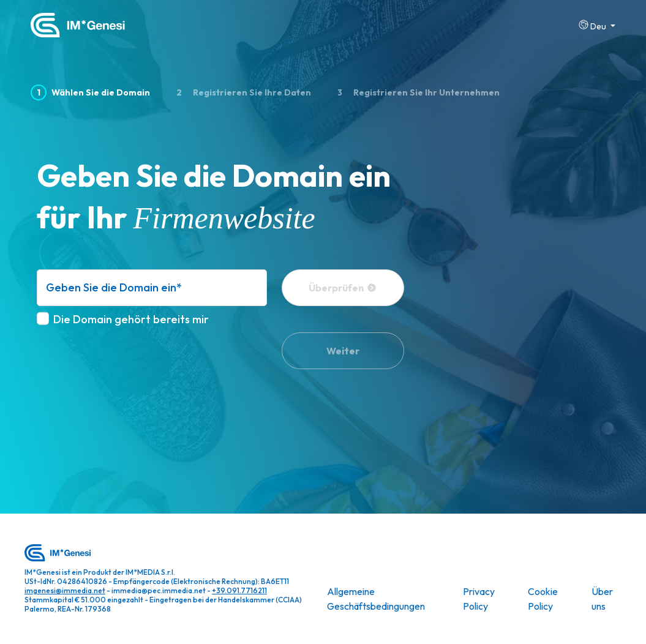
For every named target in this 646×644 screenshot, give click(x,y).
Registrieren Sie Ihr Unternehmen (415, 93)
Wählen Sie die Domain (90, 93)
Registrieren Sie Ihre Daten (241, 93)
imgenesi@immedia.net (65, 590)
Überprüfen (343, 288)
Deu (593, 25)
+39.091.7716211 (239, 590)
